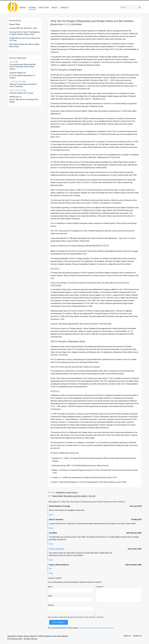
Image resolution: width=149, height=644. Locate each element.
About (54, 8)
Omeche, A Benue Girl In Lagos (21, 93)
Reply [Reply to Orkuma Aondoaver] (51, 560)
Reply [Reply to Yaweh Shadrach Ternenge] (51, 515)
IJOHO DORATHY (16, 82)
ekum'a (12, 62)
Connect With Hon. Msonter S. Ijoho (23, 28)
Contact (65, 8)
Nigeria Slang (15, 24)
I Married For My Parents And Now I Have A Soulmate (23, 85)
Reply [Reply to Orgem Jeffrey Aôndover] (51, 573)
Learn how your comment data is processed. (96, 628)
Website (51, 605)
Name (50, 587)
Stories (32, 8)
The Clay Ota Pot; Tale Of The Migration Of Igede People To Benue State (25, 33)
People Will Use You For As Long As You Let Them (25, 39)
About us (127, 636)
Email (50, 596)
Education (55, 25)
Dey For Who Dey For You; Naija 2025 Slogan (24, 101)
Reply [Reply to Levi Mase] (51, 544)
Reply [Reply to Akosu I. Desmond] (51, 528)
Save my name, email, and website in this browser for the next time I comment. (76, 617)
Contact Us (137, 636)
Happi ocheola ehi (16, 90)
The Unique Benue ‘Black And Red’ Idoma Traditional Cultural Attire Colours (23, 67)
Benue (23, 8)
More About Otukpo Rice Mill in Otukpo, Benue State (24, 45)
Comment (100, 587)
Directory (44, 8)
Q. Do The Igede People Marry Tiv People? (22, 76)
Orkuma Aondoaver (57, 549)
